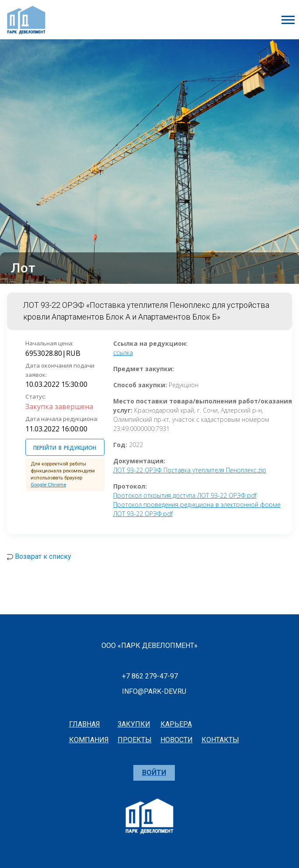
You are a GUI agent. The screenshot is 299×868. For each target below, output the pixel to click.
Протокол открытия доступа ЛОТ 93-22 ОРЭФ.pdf (185, 495)
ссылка (123, 353)
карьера (176, 724)
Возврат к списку (43, 556)
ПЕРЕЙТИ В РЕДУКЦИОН (65, 447)
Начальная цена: (49, 343)
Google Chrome (48, 485)
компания (89, 740)
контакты (220, 740)
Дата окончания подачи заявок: (60, 370)
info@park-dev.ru (154, 691)
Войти (154, 773)
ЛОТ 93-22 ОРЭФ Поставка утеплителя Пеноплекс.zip (190, 470)
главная (85, 724)
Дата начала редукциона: (62, 419)
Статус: (36, 396)
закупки (134, 724)
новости (177, 740)
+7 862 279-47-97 (150, 676)
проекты (135, 740)
